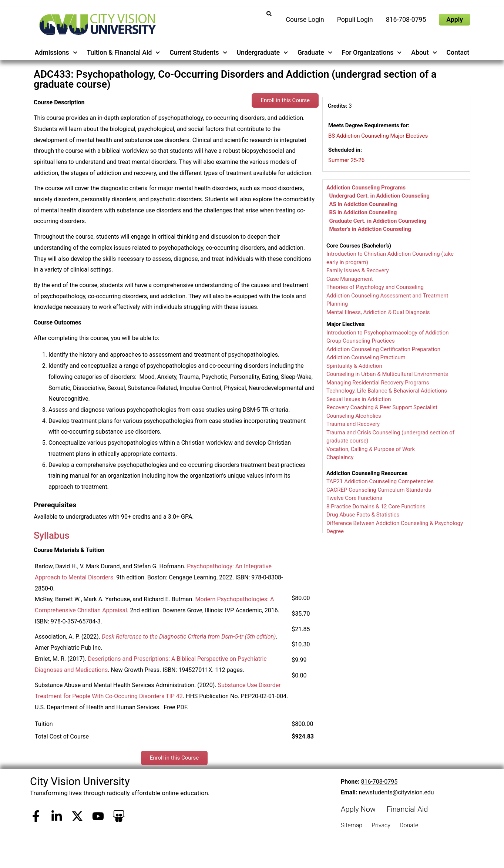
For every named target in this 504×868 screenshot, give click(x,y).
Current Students (198, 53)
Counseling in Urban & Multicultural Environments (387, 374)
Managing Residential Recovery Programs (378, 383)
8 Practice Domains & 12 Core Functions (376, 507)
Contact (458, 53)
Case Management (350, 279)
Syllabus (52, 535)
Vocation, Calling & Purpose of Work (371, 449)
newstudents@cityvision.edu (396, 792)
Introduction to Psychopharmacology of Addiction (388, 333)
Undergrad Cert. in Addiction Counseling (379, 196)
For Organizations (372, 53)
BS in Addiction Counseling (363, 212)
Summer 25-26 (346, 160)
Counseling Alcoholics (354, 416)
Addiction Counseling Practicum (366, 357)
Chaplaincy (340, 457)
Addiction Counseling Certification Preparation (383, 349)
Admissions (56, 53)
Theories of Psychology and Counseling (375, 287)
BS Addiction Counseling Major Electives (378, 136)
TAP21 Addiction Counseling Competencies (380, 481)
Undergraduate (263, 53)
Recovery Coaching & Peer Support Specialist (382, 407)
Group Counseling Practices (361, 341)
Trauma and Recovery (353, 424)
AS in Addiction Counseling (363, 204)
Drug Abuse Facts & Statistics (363, 515)
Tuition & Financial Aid (124, 53)
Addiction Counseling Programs (366, 188)
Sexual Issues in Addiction (359, 399)
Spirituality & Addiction (354, 366)
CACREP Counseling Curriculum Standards (379, 490)
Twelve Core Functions (354, 498)
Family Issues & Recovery (358, 270)
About (424, 53)
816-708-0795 (379, 782)
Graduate (315, 53)
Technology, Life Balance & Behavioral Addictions (387, 391)
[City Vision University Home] (96, 24)
